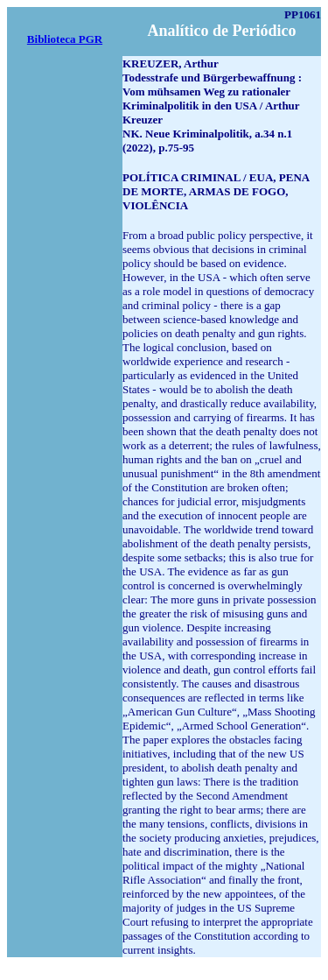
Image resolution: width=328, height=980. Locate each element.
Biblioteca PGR (65, 39)
